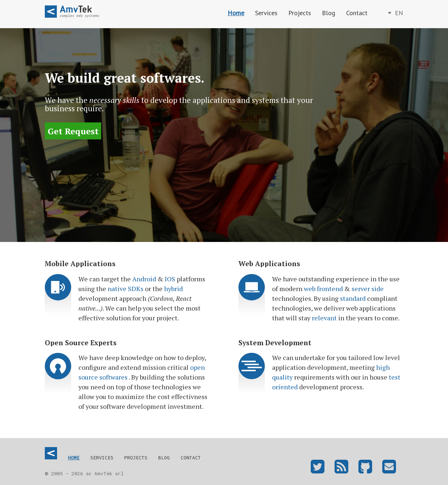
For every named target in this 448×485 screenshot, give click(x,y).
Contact (357, 13)
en (398, 13)
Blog (329, 13)
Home (236, 13)
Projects (300, 13)
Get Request (73, 131)
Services (266, 13)
